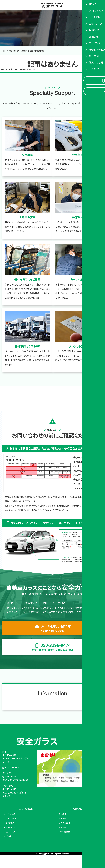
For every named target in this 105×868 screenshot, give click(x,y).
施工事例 (63, 817)
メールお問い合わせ (52, 629)
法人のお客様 (65, 821)
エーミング (11, 830)
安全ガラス (46, 852)
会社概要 (63, 812)
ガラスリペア (12, 817)
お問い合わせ (65, 830)
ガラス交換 (11, 812)
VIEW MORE (90, 696)
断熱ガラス (11, 826)
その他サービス (13, 834)
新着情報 (63, 826)
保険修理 (11, 821)
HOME (5, 51)
